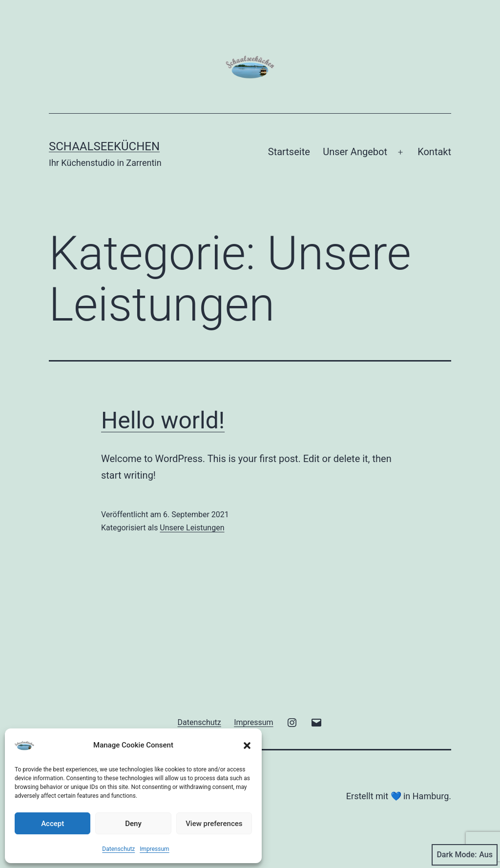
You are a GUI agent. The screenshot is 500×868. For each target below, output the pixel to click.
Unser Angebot (355, 152)
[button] (247, 746)
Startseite (289, 152)
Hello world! (163, 420)
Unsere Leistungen (192, 528)
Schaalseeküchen (104, 146)
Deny (133, 824)
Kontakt (434, 152)
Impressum (154, 849)
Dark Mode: (465, 855)
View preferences (214, 824)
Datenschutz (118, 849)
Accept (52, 824)
